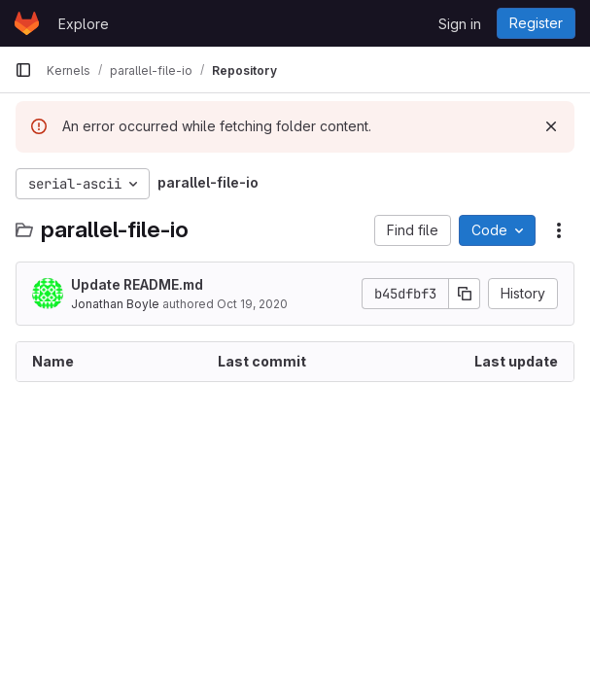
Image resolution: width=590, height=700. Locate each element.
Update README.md (137, 284)
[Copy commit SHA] (465, 294)
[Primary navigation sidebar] (23, 70)
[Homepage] (27, 23)
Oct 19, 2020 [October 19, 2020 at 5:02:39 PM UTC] (252, 304)
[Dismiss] (551, 126)
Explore (84, 24)
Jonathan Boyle (115, 304)
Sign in (460, 24)
